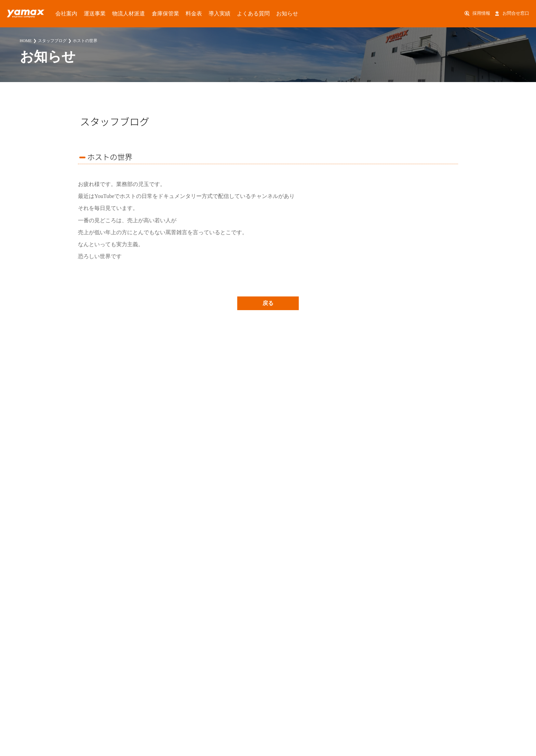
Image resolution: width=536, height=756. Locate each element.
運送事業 (84, 13)
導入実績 (186, 13)
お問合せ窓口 (516, 13)
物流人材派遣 (112, 13)
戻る (268, 303)
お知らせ (241, 13)
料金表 (165, 13)
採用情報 (481, 13)
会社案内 (61, 13)
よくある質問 (214, 13)
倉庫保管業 (142, 13)
